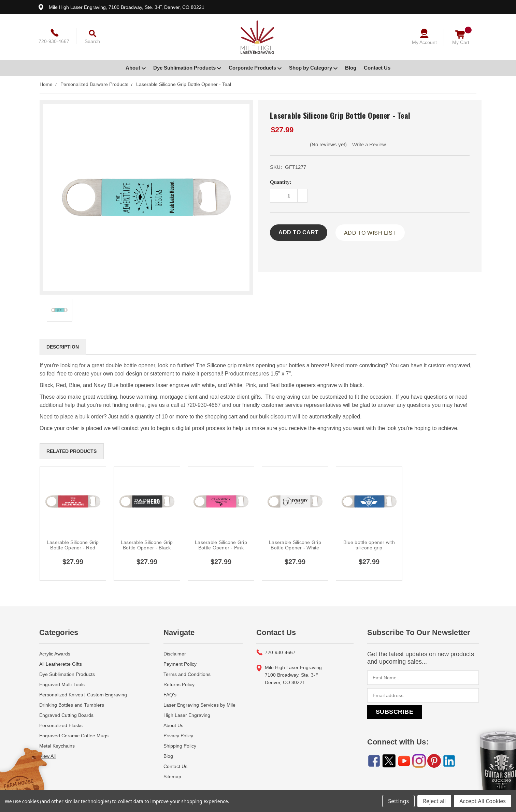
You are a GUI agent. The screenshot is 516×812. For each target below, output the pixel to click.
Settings (398, 801)
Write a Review (369, 144)
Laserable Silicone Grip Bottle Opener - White (295, 545)
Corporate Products (255, 68)
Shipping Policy (180, 746)
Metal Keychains (57, 746)
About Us (173, 725)
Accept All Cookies (483, 801)
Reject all (434, 801)
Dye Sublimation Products (187, 68)
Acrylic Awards (55, 654)
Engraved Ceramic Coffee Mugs (74, 736)
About (136, 68)
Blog (351, 68)
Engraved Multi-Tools (62, 684)
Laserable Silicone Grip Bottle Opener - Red (73, 545)
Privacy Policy (178, 736)
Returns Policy (179, 684)
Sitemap (172, 777)
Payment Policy (180, 664)
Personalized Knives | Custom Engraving (83, 695)
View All (47, 756)
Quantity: (281, 182)
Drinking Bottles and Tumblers (72, 705)
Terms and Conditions (187, 674)
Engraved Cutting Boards (66, 715)
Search (92, 41)
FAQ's (170, 695)
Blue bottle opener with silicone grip (369, 545)
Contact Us (377, 68)
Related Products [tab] (71, 451)
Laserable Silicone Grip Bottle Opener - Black (147, 545)
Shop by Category (313, 68)
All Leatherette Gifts (61, 664)
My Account (424, 42)
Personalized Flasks (61, 725)
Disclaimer (175, 654)
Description (63, 347)
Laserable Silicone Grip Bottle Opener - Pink (221, 545)
